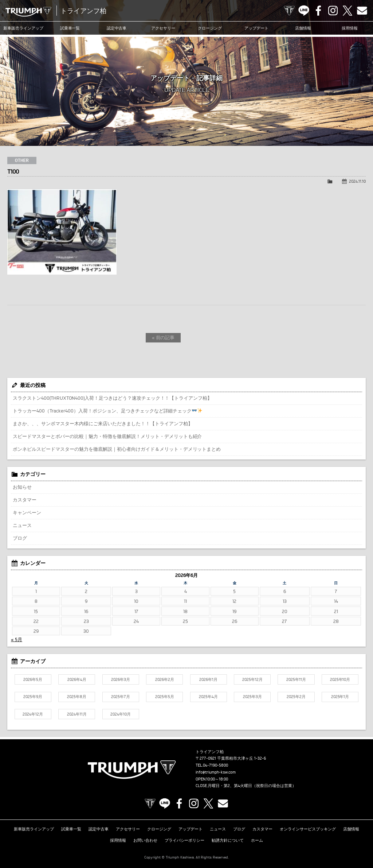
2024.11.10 (357, 181)
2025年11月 (296, 679)
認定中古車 (117, 28)
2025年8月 (77, 697)
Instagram (333, 11)
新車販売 (23, 28)
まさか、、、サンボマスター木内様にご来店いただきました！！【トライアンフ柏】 (103, 423)
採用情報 (350, 28)
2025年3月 (252, 697)
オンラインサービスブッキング (308, 829)
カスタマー (25, 500)
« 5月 (17, 639)
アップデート (256, 28)
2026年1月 (208, 679)
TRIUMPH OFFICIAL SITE (289, 11)
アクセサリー (163, 28)
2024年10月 (121, 714)
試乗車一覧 (70, 28)
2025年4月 (208, 697)
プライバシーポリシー (185, 840)
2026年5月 (33, 679)
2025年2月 (296, 697)
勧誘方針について (228, 840)
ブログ (20, 538)
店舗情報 (303, 28)
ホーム (257, 840)
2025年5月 (165, 697)
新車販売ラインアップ (34, 829)
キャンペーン (27, 512)
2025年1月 (340, 697)
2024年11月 (77, 714)
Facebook (318, 11)
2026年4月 (77, 679)
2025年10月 (340, 679)
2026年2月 (165, 679)
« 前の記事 (163, 337)
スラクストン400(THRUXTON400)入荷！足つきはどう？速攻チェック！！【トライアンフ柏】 (112, 398)
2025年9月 (33, 697)
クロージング (210, 28)
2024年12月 (33, 714)
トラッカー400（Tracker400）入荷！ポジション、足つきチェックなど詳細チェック (107, 411)
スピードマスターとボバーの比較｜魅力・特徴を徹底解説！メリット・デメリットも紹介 (107, 436)
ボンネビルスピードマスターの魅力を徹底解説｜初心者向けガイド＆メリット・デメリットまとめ (117, 449)
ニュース (22, 525)
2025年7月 (121, 697)
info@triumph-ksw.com (216, 772)
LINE (304, 11)
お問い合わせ (145, 840)
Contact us (362, 11)
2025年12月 (252, 679)
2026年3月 (121, 679)
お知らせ (22, 487)
